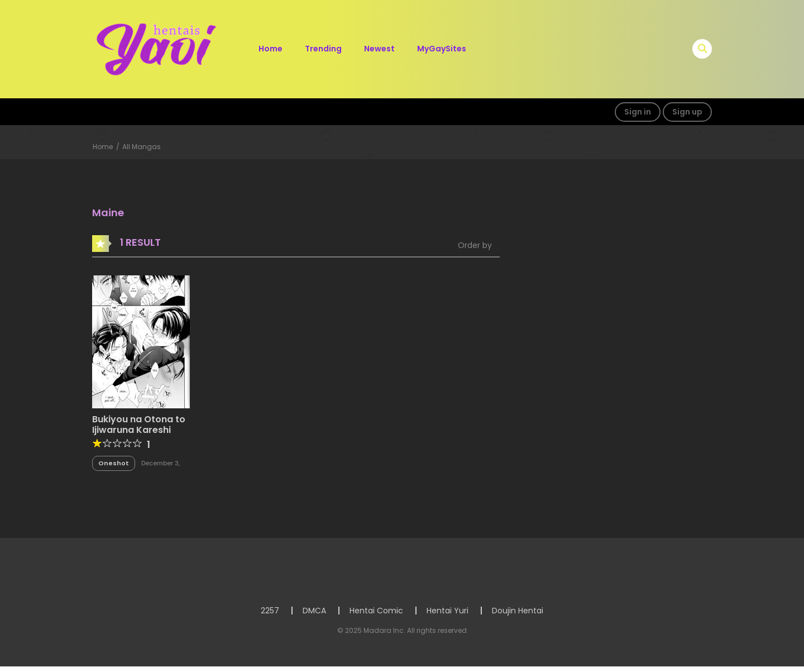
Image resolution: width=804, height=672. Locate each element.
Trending (323, 49)
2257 (270, 611)
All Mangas (142, 147)
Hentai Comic (376, 611)
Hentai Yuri (448, 611)
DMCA (314, 611)
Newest (379, 49)
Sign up (687, 112)
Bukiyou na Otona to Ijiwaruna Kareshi (139, 425)
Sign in (638, 112)
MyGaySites (442, 49)
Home (271, 49)
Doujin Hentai (518, 611)
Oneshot (114, 463)
